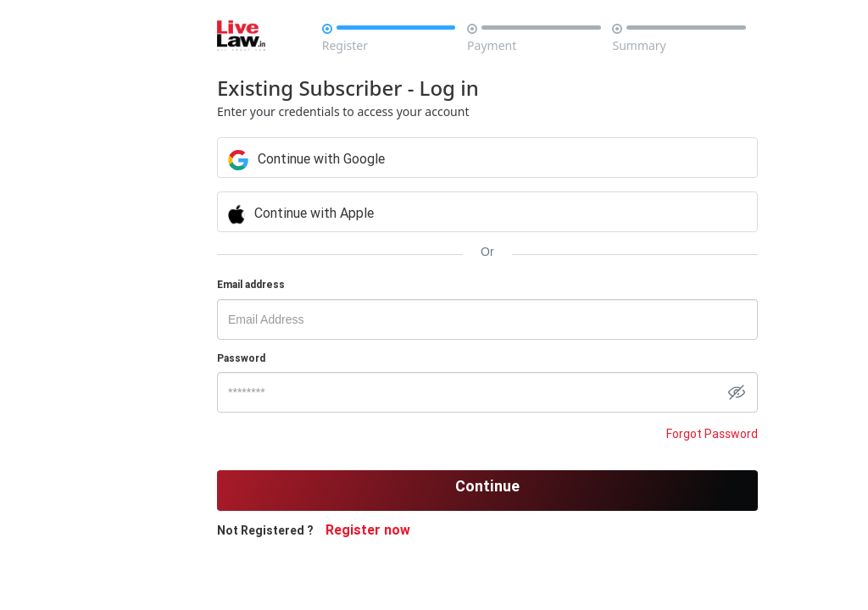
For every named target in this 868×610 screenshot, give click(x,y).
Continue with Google (472, 158)
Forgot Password (632, 434)
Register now (415, 530)
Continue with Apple (471, 213)
